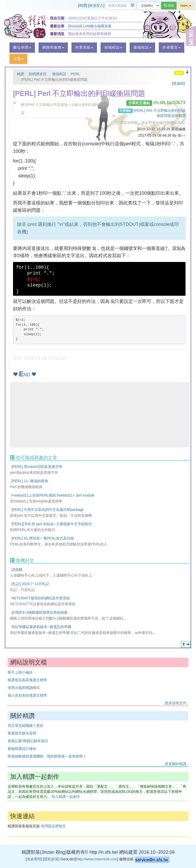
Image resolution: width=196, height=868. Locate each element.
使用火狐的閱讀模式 (24, 688)
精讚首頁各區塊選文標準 (27, 680)
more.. (186, 6)
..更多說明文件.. (176, 703)
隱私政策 (51, 859)
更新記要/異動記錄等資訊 (28, 741)
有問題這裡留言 (53, 826)
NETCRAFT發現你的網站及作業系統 (41, 598)
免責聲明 (34, 859)
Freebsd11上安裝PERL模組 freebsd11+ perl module (53, 495)
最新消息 (57, 34)
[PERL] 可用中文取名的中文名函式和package (48, 510)
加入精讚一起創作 (66, 797)
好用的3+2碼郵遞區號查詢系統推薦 (40, 612)
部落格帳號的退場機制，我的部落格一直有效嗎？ (47, 756)
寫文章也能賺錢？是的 (26, 726)
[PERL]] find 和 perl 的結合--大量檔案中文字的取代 (52, 524)
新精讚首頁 (38, 74)
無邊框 (178, 83)
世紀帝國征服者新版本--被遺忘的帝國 (41, 627)
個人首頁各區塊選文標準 (27, 695)
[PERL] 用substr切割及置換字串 (37, 467)
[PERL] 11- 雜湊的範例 (30, 481)
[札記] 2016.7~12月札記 (30, 584)
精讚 (83, 5)
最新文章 (57, 26)
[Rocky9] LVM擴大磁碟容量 (90, 26)
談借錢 (17, 569)
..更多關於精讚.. (176, 764)
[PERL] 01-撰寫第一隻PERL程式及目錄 (43, 538)
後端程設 (59, 74)
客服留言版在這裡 (22, 733)
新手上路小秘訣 (20, 672)
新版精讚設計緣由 (22, 749)
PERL (75, 74)
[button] (22, 48)
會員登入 (96, 5)
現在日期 (57, 18)
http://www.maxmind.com (97, 859)
